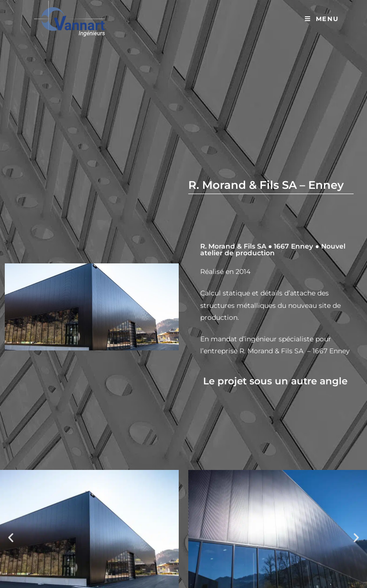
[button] (11, 537)
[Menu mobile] (322, 19)
